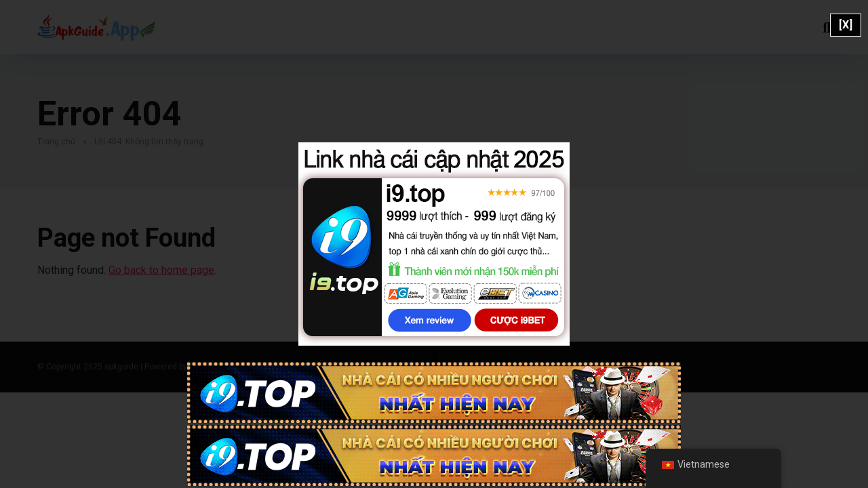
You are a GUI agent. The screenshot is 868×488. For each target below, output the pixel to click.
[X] (846, 25)
